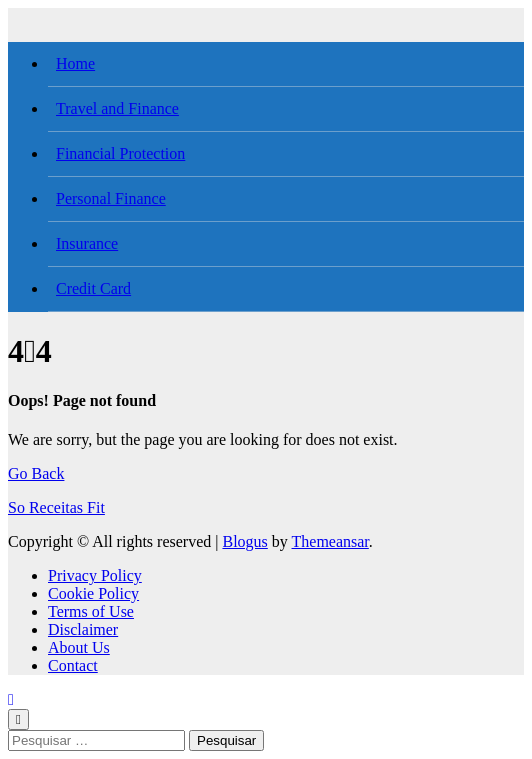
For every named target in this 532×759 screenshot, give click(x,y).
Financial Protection (120, 153)
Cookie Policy (93, 593)
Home (75, 63)
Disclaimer (83, 629)
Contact (73, 665)
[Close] (18, 719)
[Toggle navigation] (19, 15)
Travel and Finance (117, 108)
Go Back (36, 473)
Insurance (87, 243)
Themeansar (330, 541)
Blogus (244, 541)
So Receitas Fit (56, 507)
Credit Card (93, 288)
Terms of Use (91, 611)
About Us (79, 647)
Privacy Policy (95, 575)
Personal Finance (111, 198)
